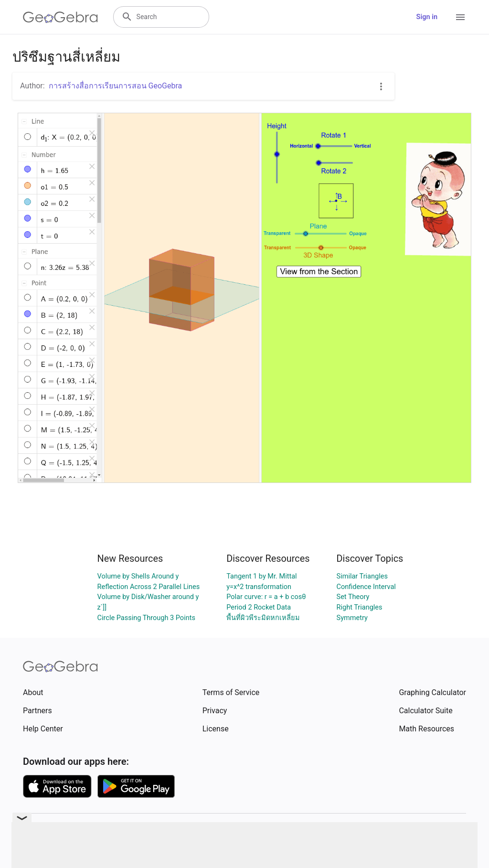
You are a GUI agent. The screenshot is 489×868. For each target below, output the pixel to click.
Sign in (427, 17)
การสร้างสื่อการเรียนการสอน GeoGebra (116, 86)
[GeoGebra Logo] (60, 17)
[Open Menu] (460, 17)
